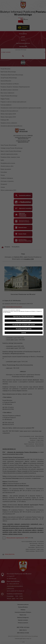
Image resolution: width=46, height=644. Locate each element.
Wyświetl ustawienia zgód (24, 321)
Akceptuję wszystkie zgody (24, 329)
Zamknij (24, 333)
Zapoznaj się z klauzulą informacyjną (24, 317)
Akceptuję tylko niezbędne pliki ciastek (24, 325)
